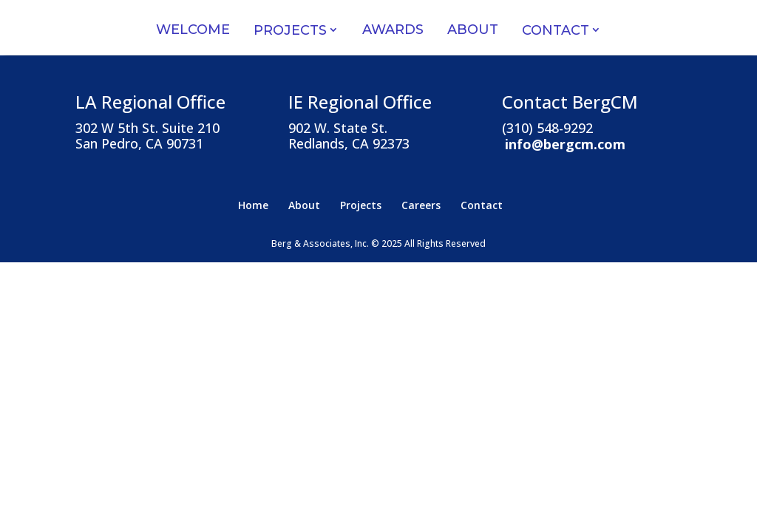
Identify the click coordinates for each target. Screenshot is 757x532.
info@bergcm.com (565, 143)
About (473, 30)
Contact (556, 30)
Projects (290, 30)
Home (253, 205)
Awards (393, 30)
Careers (421, 205)
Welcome (193, 30)
